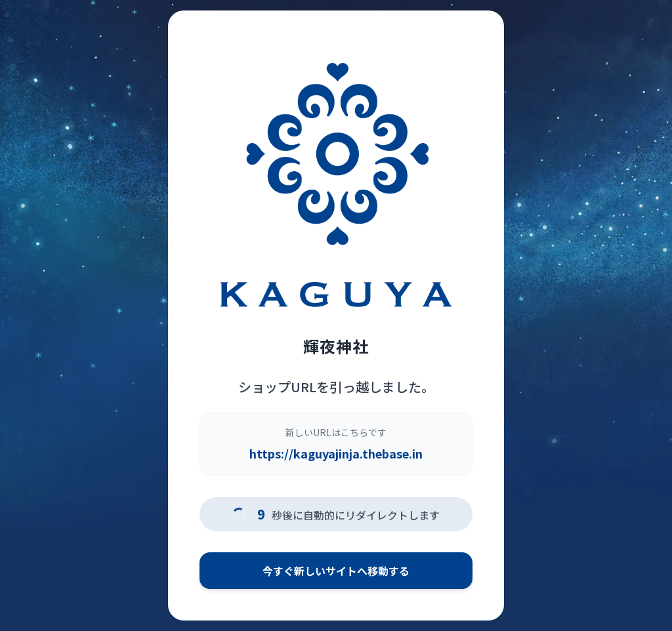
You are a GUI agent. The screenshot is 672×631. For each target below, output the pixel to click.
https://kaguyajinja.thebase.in (336, 453)
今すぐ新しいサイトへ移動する (336, 571)
